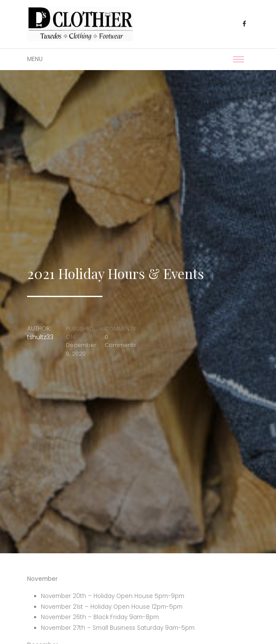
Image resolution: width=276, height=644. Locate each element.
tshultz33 (40, 337)
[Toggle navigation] (239, 59)
